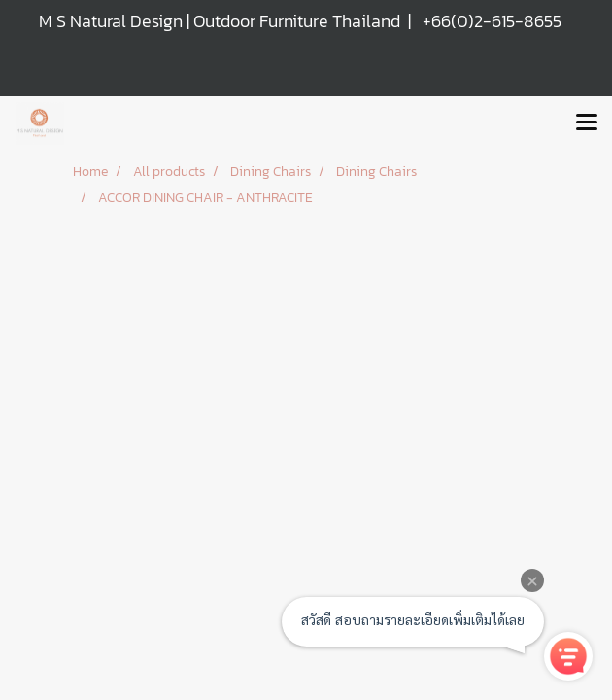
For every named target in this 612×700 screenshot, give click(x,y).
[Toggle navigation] (587, 123)
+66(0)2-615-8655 (492, 21)
